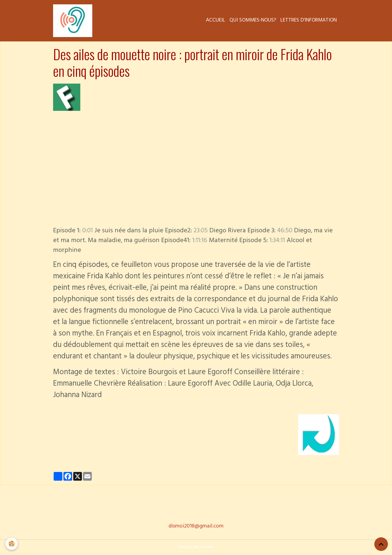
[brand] (74, 21)
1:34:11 (277, 241)
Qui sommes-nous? (253, 21)
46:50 (285, 231)
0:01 (88, 231)
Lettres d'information (309, 21)
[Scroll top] (381, 544)
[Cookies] (12, 544)
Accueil (215, 21)
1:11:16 (200, 241)
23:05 (201, 231)
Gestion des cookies (196, 547)
